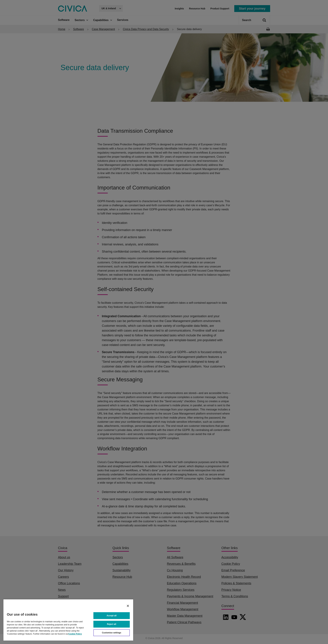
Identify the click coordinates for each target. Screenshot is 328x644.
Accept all (112, 616)
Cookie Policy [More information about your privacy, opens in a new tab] (75, 634)
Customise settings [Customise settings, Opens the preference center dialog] (112, 633)
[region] (68, 620)
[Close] (128, 606)
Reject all (112, 624)
